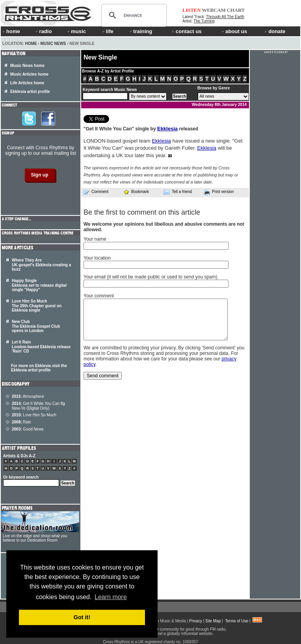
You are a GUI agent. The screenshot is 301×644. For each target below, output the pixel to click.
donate (275, 31)
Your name (95, 239)
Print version (219, 192)
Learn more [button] (111, 597)
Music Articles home (29, 74)
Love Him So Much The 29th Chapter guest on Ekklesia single (37, 306)
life (107, 31)
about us (234, 31)
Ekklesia (167, 129)
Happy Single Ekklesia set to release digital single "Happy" (39, 285)
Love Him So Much (34, 415)
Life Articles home (27, 83)
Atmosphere (28, 396)
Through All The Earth (225, 17)
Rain (21, 422)
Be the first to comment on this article (142, 212)
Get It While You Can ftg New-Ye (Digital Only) (38, 406)
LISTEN (192, 10)
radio (43, 31)
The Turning (204, 21)
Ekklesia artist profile (30, 92)
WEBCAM (214, 10)
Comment (96, 192)
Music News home (27, 66)
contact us (187, 31)
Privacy (196, 621)
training (140, 31)
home (11, 31)
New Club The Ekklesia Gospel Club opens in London (36, 326)
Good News (28, 429)
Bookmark (136, 192)
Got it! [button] (82, 617)
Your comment (99, 296)
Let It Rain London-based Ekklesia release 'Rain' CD (41, 347)
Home (31, 44)
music (76, 31)
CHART (236, 10)
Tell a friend (178, 192)
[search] (133, 15)
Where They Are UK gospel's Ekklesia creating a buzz (41, 265)
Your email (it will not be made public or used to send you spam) (150, 277)
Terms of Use (237, 621)
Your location (97, 258)
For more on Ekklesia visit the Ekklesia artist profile (39, 368)
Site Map (213, 621)
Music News (53, 44)
